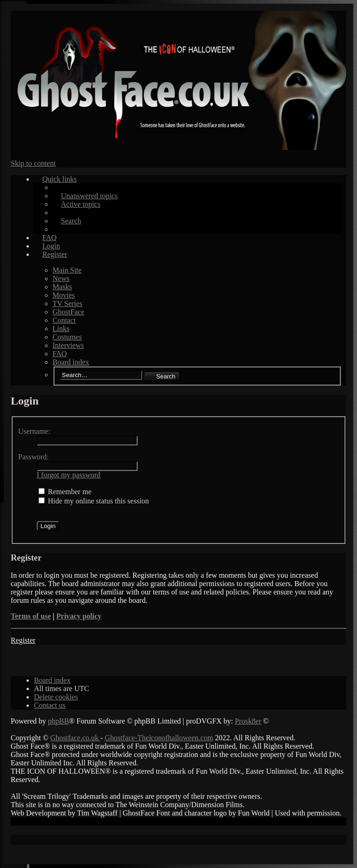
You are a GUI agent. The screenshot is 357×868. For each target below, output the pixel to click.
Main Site (67, 270)
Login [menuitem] (51, 246)
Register (23, 640)
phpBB (58, 721)
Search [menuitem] (71, 221)
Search (166, 376)
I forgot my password (69, 475)
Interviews (68, 345)
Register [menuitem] (55, 254)
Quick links (59, 179)
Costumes (67, 337)
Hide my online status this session (94, 501)
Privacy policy (79, 616)
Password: (33, 457)
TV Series (67, 303)
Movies (64, 295)
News (61, 278)
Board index (71, 362)
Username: (34, 431)
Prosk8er (248, 721)
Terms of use (31, 616)
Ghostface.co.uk (75, 738)
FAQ (60, 354)
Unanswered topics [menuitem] (89, 196)
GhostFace (68, 312)
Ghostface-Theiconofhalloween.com (159, 738)
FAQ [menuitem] (50, 238)
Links (61, 329)
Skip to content (33, 163)
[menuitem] (56, 697)
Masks (62, 287)
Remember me (65, 492)
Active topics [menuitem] (81, 204)
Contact (64, 320)
